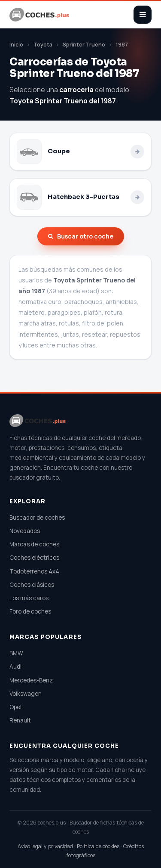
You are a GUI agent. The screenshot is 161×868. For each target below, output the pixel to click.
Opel (15, 707)
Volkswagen (26, 694)
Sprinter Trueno (84, 45)
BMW (16, 653)
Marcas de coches (34, 544)
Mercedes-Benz (31, 680)
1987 (122, 45)
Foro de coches (30, 611)
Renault (20, 720)
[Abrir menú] (143, 15)
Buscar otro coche (81, 236)
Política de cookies (98, 846)
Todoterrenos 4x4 (34, 571)
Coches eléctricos (34, 558)
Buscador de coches (37, 518)
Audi (15, 666)
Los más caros (29, 598)
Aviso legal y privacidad (45, 846)
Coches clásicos (32, 585)
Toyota (43, 45)
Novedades (25, 531)
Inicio (16, 45)
